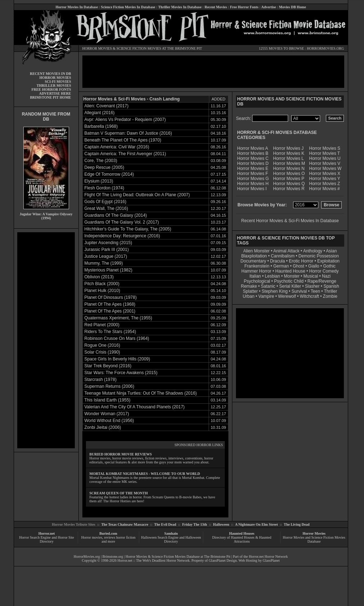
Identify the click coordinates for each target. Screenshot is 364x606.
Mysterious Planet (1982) (108, 270)
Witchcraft (310, 296)
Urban (249, 296)
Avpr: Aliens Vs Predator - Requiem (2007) (125, 120)
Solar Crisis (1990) (102, 352)
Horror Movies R (289, 189)
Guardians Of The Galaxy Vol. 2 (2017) (122, 222)
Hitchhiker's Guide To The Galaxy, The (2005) (128, 229)
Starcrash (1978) (101, 380)
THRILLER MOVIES (54, 86)
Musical (311, 276)
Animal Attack (286, 251)
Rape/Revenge (322, 281)
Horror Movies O (289, 174)
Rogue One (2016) (102, 345)
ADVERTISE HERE (55, 93)
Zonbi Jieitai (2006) (103, 427)
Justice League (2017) (106, 256)
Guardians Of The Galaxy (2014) (116, 215)
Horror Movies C (253, 158)
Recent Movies (216, 7)
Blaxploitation (254, 256)
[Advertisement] (46, 340)
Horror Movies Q (289, 184)
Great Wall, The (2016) (106, 208)
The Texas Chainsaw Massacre (125, 524)
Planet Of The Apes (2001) (110, 311)
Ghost (299, 266)
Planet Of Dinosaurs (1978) (111, 297)
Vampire (266, 296)
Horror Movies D (253, 163)
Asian (331, 251)
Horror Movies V (325, 163)
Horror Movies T (324, 153)
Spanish (331, 286)
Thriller (331, 291)
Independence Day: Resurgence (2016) (122, 236)
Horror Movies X (325, 174)
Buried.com (108, 533)
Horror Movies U (325, 158)
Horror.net (47, 533)
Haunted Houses (242, 533)
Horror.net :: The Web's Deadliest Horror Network (154, 560)
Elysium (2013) (99, 181)
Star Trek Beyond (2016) (108, 366)
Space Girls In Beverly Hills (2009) (117, 359)
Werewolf (287, 296)
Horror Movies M (289, 163)
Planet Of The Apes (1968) (110, 304)
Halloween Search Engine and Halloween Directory (171, 539)
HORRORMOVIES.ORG (326, 48)
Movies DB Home (293, 7)
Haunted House (290, 271)
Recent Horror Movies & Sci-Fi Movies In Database (290, 221)
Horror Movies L (288, 158)
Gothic (329, 266)
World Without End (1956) (109, 421)
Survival (299, 291)
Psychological (257, 281)
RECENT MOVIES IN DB (51, 74)
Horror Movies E (253, 169)
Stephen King (275, 291)
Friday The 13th (194, 524)
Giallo (314, 266)
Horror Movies (314, 533)
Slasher (312, 286)
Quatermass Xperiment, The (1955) (119, 318)
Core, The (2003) (101, 161)
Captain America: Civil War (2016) (117, 147)
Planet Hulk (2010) (102, 291)
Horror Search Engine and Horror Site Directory (46, 539)
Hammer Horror (256, 271)
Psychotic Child (289, 281)
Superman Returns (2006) (110, 386)
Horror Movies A (252, 148)
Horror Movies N (289, 169)
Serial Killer (290, 286)
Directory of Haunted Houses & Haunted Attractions (242, 539)
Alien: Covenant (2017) (107, 106)
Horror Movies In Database (77, 7)
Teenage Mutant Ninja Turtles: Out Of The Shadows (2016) (141, 393)
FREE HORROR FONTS (51, 89)
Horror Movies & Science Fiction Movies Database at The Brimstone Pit (178, 556)
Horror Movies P (289, 179)
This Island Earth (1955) (108, 400)
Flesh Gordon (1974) (104, 188)
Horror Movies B (253, 153)
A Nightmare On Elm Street (256, 524)
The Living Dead (297, 524)
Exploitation (328, 261)
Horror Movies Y (324, 179)
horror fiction (126, 537)
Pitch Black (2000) (102, 284)
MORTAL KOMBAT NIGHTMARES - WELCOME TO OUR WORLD (145, 474)
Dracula (277, 261)
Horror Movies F (252, 174)
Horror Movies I (252, 189)
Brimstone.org (113, 556)
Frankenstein (257, 266)
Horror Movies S (325, 148)
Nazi (326, 276)
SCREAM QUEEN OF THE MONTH (119, 493)
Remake (249, 286)
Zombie (330, 296)
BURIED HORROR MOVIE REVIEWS (121, 454)
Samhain (171, 533)
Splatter (250, 291)
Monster (292, 276)
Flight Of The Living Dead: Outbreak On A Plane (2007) (137, 195)
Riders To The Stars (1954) (110, 332)
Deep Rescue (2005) (104, 167)
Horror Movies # (324, 189)
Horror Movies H (253, 184)
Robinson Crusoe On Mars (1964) (117, 338)
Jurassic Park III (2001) (107, 250)
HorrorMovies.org (87, 556)
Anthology (313, 251)
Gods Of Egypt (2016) (106, 202)
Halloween (221, 524)
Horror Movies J (288, 148)
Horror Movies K (289, 153)
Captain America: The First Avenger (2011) (125, 154)
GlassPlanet (271, 560)
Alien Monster (256, 251)
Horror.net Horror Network (269, 556)
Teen (315, 291)
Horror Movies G (253, 179)
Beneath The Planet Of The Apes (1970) (123, 140)
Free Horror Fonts (244, 7)
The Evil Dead (165, 524)
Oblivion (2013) (99, 277)
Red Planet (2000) (102, 325)
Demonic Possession (319, 256)
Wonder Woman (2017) (107, 414)
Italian (255, 276)
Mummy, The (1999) (104, 263)
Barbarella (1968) (101, 126)
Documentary (253, 261)
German (281, 266)
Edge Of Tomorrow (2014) (109, 174)
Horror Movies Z (324, 184)
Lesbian (273, 276)
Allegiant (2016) (100, 113)
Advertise (269, 7)
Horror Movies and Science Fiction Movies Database (314, 539)
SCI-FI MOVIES (58, 82)
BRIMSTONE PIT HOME (50, 97)
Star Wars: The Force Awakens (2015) (121, 373)
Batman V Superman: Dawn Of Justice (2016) (128, 133)
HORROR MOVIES (97, 48)
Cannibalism (283, 256)
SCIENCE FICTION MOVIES (139, 48)
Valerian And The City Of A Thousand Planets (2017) (135, 407)
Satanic (268, 286)
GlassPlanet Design (223, 560)
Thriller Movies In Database (180, 7)
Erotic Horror (301, 261)
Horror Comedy (324, 271)
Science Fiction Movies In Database (128, 7)
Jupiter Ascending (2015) (108, 243)
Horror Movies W (325, 169)
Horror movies (92, 537)
